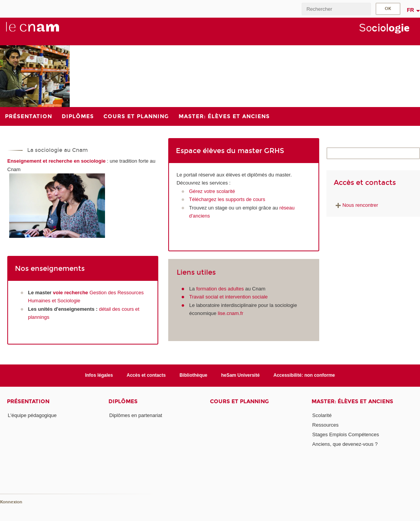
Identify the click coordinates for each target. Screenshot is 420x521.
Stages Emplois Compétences (346, 434)
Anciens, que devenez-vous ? (345, 444)
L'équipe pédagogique (32, 415)
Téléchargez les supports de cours (227, 199)
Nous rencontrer (356, 205)
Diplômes (123, 401)
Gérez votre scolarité (212, 191)
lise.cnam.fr (230, 313)
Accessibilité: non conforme (304, 375)
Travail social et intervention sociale (229, 297)
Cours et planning (240, 401)
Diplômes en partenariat (136, 415)
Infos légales (99, 375)
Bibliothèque (193, 375)
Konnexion (11, 502)
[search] (336, 9)
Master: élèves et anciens (352, 401)
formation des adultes (220, 289)
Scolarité (322, 415)
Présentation (28, 401)
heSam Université (240, 375)
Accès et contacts (146, 375)
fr (411, 10)
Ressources (326, 425)
